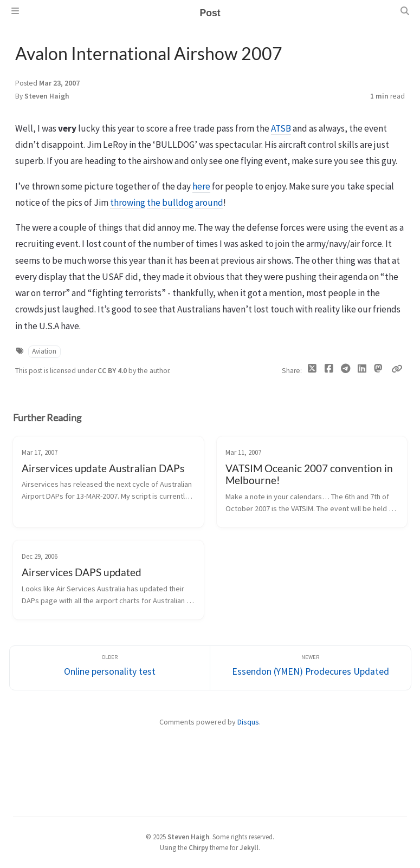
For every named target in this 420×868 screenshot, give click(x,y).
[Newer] (311, 668)
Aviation (44, 351)
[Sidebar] (15, 11)
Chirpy (198, 847)
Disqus (248, 722)
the (154, 203)
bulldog (178, 203)
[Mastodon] (379, 369)
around (209, 203)
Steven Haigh (47, 96)
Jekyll (249, 847)
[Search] (405, 11)
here (201, 186)
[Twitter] (312, 371)
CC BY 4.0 (113, 371)
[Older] (110, 668)
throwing (128, 203)
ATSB (281, 128)
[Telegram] (345, 371)
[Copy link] (397, 369)
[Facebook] (329, 371)
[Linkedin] (362, 371)
